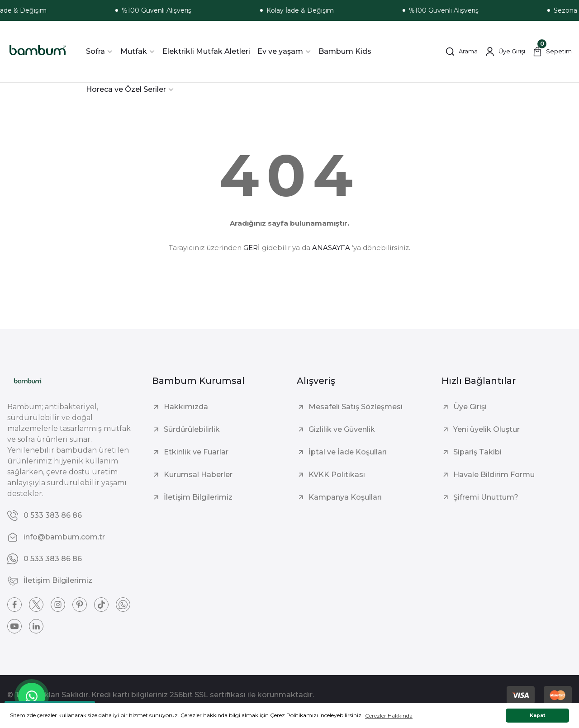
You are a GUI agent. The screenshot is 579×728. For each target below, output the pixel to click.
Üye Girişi (470, 407)
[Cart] (552, 52)
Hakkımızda (186, 407)
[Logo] (38, 52)
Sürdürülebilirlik (192, 429)
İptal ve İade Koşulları (348, 452)
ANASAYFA (331, 248)
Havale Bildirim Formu (494, 475)
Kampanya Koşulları (345, 497)
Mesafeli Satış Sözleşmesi (356, 407)
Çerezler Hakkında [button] (389, 716)
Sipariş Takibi (477, 452)
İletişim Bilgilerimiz (198, 497)
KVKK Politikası (337, 475)
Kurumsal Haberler (198, 475)
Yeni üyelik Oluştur (486, 429)
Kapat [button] (538, 716)
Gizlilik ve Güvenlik (342, 429)
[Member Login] (505, 52)
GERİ (252, 248)
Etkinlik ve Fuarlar (196, 452)
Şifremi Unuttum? (486, 497)
